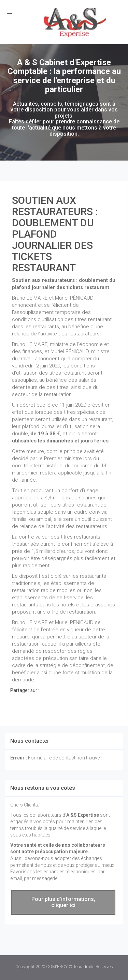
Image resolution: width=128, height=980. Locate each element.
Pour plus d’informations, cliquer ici (63, 902)
